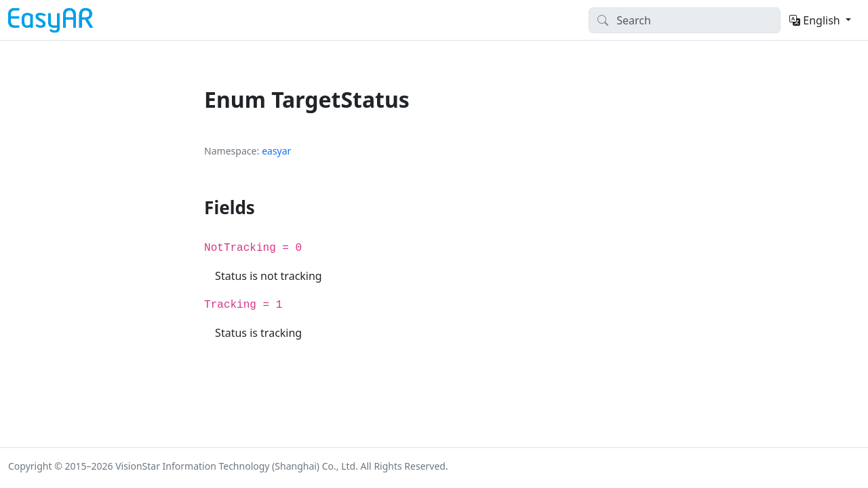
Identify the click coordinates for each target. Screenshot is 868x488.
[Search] (685, 20)
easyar (276, 151)
